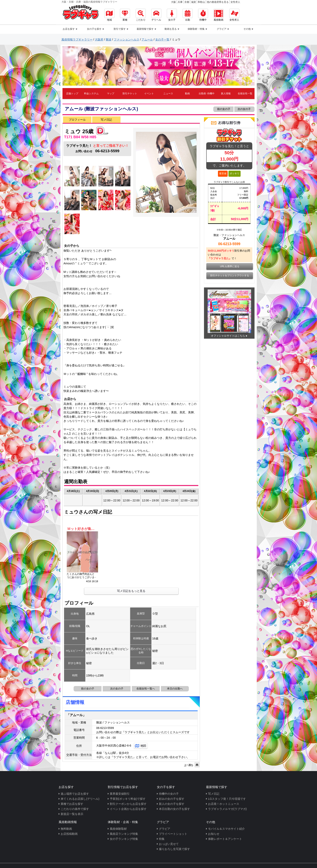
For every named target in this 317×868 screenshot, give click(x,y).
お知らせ (214, 834)
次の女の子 (245, 109)
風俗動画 (219, 15)
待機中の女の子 (169, 794)
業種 (125, 15)
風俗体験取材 (118, 829)
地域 (109, 15)
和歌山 (201, 2)
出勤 (188, 15)
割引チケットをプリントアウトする (230, 276)
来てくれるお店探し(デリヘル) (80, 799)
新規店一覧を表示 (72, 814)
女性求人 (235, 2)
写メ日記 (106, 120)
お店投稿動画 (69, 834)
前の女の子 (223, 109)
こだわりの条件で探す (75, 809)
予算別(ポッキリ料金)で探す (128, 799)
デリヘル (156, 15)
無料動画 (66, 829)
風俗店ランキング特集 (124, 834)
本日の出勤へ (175, 689)
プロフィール (77, 120)
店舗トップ (72, 94)
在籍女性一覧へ (146, 689)
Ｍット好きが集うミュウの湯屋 (82, 529)
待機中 (203, 15)
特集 (162, 839)
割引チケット (130, 94)
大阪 (173, 2)
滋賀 (193, 2)
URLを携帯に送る (230, 266)
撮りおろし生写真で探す (174, 849)
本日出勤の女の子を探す (174, 809)
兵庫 (180, 2)
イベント (149, 94)
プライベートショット (173, 834)
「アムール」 (76, 715)
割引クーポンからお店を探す (128, 804)
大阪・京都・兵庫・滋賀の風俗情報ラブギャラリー (89, 2)
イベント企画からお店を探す (128, 809)
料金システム (91, 94)
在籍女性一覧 (245, 94)
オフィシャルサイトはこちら (228, 336)
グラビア (165, 829)
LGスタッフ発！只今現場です (227, 799)
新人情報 (226, 94)
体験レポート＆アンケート (225, 839)
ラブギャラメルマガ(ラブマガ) (227, 809)
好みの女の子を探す (172, 799)
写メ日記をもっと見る (131, 591)
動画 (187, 94)
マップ (111, 94)
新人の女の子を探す (172, 804)
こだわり (141, 15)
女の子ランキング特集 (124, 839)
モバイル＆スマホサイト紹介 (226, 829)
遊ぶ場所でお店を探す (75, 794)
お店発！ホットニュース (224, 804)
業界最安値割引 (120, 794)
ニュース (168, 94)
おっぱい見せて (169, 844)
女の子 (172, 15)
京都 (187, 2)
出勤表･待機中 (207, 94)
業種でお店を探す (72, 804)
